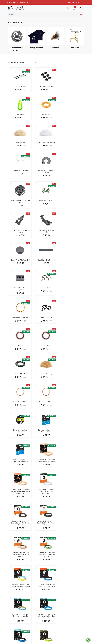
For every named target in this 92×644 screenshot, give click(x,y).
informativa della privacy (75, 612)
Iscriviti (75, 608)
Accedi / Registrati (74, 2)
